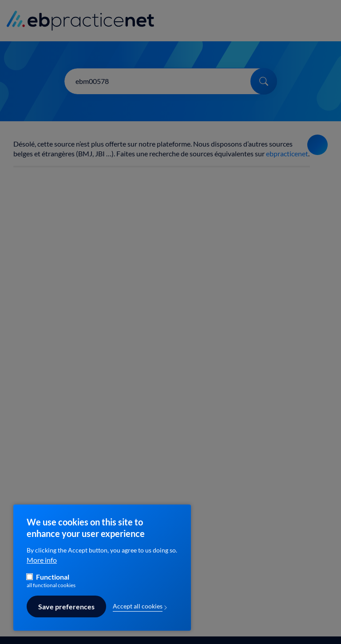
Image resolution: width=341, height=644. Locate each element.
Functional (53, 581)
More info (42, 564)
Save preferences (66, 611)
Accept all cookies (138, 611)
